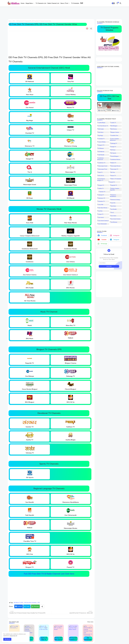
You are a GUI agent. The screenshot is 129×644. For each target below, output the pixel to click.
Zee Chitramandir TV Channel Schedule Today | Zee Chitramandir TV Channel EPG (88, 639)
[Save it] (87, 29)
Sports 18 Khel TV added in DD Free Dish (44, 639)
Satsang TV (101, 195)
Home (23, 3)
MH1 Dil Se (101, 176)
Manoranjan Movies (116, 166)
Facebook (20, 606)
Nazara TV (113, 176)
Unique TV (101, 214)
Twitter (28, 606)
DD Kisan (113, 150)
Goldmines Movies (115, 160)
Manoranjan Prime (103, 169)
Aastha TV (113, 123)
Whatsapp (36, 606)
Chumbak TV (101, 139)
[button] (113, 3)
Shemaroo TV (102, 198)
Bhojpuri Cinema (115, 132)
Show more (90, 622)
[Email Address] (109, 263)
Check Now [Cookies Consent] (13, 636)
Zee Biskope (114, 222)
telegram (116, 240)
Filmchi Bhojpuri (115, 156)
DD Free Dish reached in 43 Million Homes (73, 639)
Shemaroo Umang (115, 200)
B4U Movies (114, 129)
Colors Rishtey (102, 142)
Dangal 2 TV (101, 145)
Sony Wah (101, 205)
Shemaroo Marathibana (113, 196)
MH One (113, 172)
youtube (104, 240)
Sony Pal (113, 203)
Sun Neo (100, 211)
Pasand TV (112, 182)
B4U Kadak (101, 129)
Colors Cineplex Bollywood (114, 139)
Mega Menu (29, 3)
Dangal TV (113, 147)
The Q (112, 213)
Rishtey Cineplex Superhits (115, 189)
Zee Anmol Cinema (116, 219)
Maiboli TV (113, 163)
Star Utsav (113, 206)
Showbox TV (101, 201)
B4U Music (101, 132)
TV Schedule (75, 3)
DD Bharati (101, 148)
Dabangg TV (114, 143)
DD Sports (113, 153)
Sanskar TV (102, 192)
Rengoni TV (101, 185)
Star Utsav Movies (103, 208)
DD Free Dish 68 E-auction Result (58, 639)
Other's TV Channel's (116, 179)
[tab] (23, 3)
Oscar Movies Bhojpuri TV (101, 180)
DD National (101, 152)
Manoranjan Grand (103, 166)
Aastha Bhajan (102, 123)
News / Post (64, 3)
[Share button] (42, 606)
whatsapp (104, 244)
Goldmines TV (102, 163)
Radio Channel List (53, 3)
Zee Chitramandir (102, 224)
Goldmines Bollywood (101, 159)
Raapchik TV (114, 185)
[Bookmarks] (117, 3)
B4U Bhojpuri (114, 126)
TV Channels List (41, 3)
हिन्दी (82, 3)
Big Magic (101, 136)
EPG (14, 21)
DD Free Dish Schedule (30, 603)
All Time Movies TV (103, 126)
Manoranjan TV (114, 169)
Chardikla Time (115, 136)
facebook (104, 235)
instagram (116, 235)
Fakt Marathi (101, 155)
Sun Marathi (114, 209)
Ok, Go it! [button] (7, 639)
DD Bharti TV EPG (19, 603)
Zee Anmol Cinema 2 (103, 221)
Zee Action (113, 216)
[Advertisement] (37, 12)
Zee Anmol (101, 217)
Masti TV (100, 172)
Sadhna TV (101, 189)
